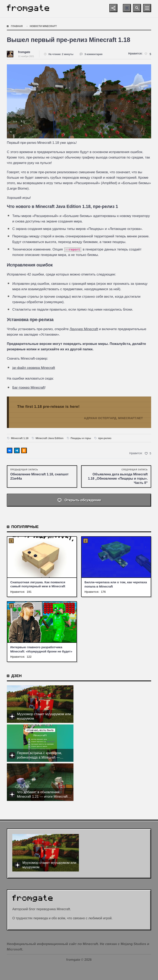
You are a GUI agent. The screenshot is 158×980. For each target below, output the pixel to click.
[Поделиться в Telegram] (17, 450)
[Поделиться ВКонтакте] (10, 450)
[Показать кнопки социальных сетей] (113, 8)
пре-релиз (105, 438)
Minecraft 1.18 (20, 438)
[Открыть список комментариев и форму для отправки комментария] (79, 500)
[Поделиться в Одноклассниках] (24, 450)
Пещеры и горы (81, 438)
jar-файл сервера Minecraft (34, 368)
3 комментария (94, 54)
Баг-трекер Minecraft (28, 388)
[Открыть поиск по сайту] (137, 8)
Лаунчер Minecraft (84, 329)
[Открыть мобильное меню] (147, 8)
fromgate (24, 52)
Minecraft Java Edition (49, 438)
